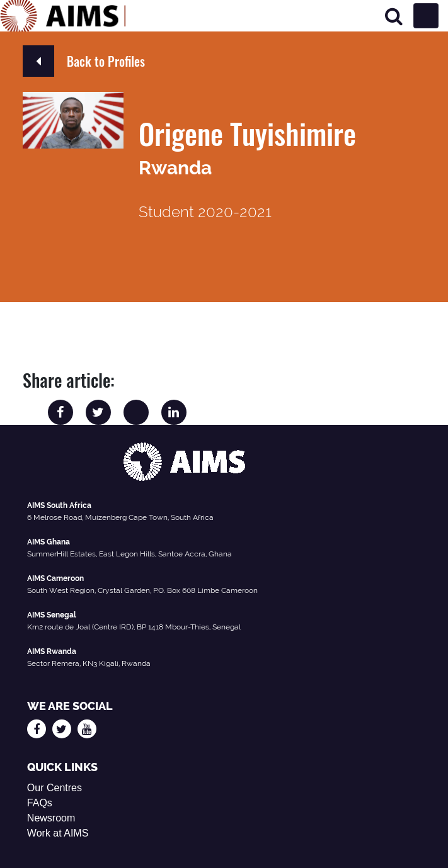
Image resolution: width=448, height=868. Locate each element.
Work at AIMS (58, 833)
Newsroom (51, 818)
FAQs (40, 803)
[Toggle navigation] (426, 16)
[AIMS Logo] (63, 16)
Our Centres (55, 788)
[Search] (394, 16)
